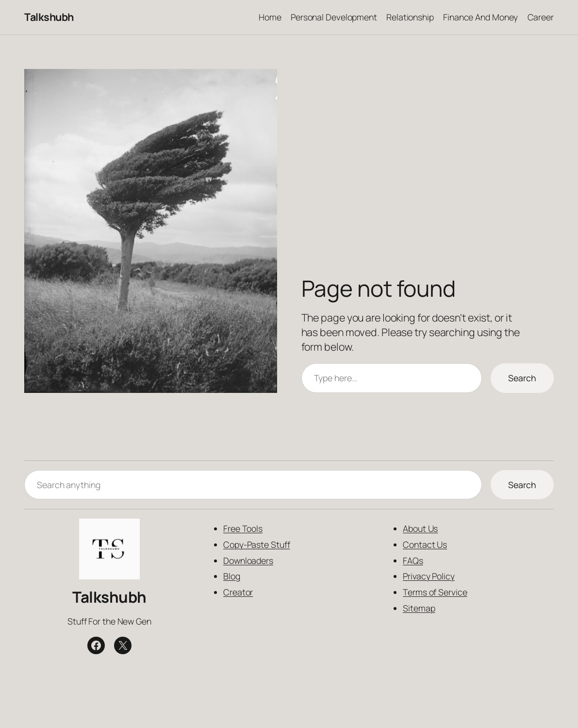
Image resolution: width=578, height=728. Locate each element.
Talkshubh (49, 17)
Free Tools (243, 528)
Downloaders (248, 560)
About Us (420, 528)
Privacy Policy (429, 576)
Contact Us (425, 544)
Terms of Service (435, 592)
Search (522, 378)
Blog (232, 576)
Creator (238, 592)
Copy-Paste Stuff (256, 544)
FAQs (413, 560)
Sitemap (419, 608)
